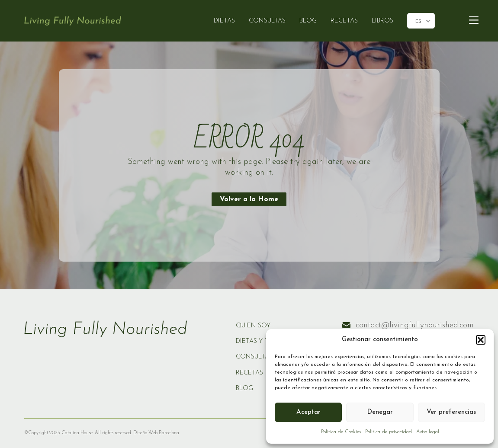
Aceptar (308, 412)
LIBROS (382, 21)
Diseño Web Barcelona (156, 433)
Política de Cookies (341, 432)
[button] (481, 340)
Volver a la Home (249, 199)
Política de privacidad (389, 432)
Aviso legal (428, 432)
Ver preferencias (451, 412)
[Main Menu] (474, 21)
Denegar (380, 412)
